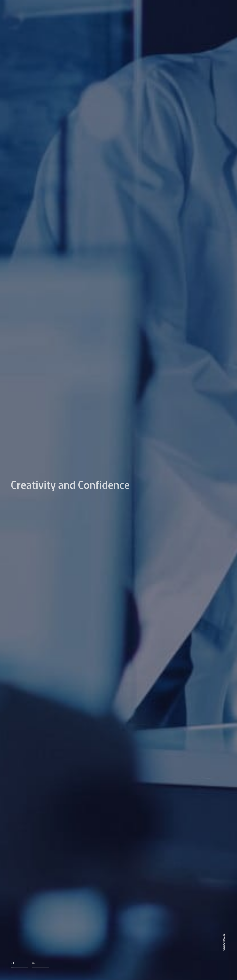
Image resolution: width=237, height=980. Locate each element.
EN (220, 9)
